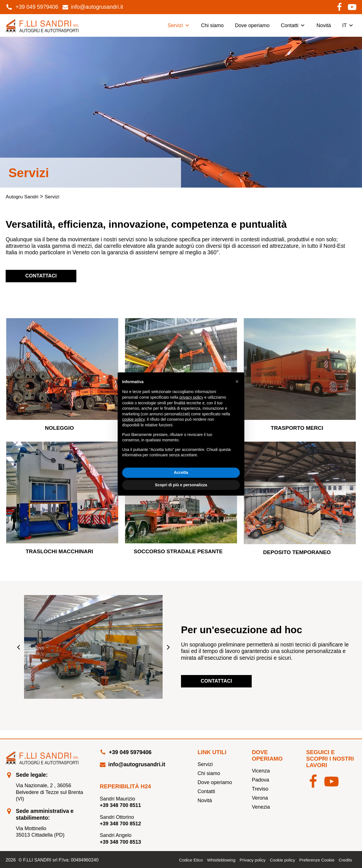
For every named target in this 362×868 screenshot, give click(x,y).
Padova (260, 780)
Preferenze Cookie (317, 860)
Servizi (179, 25)
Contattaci (41, 276)
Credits (345, 860)
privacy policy (191, 397)
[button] (18, 647)
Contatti (293, 25)
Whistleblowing (221, 860)
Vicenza (261, 771)
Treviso (260, 789)
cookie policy (133, 419)
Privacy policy (253, 860)
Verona (260, 798)
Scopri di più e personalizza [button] (181, 485)
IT (348, 25)
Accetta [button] (181, 472)
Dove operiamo (252, 25)
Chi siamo (212, 25)
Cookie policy (282, 860)
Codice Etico (191, 860)
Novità (324, 25)
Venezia (261, 807)
